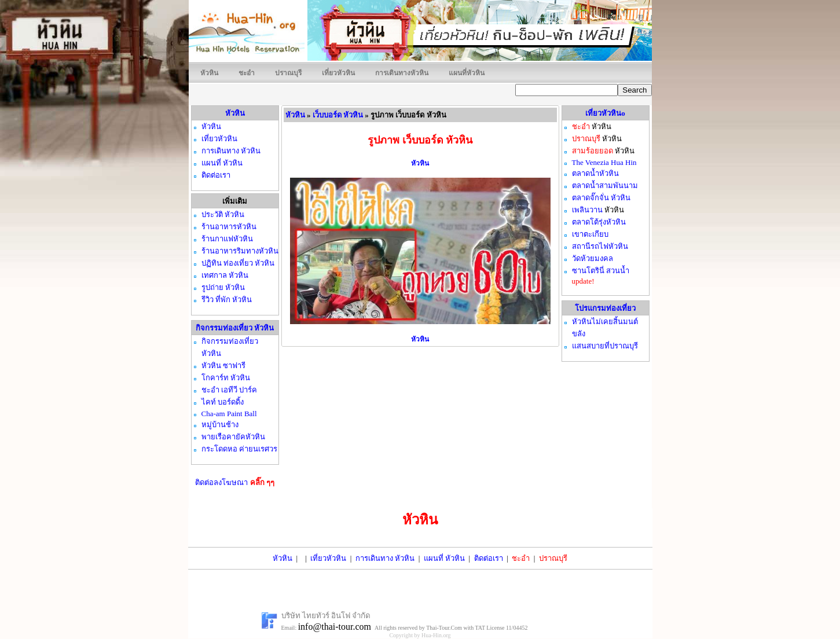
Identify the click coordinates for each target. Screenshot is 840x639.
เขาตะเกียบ (590, 234)
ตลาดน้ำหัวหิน (595, 173)
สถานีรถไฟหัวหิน (600, 246)
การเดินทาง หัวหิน (385, 558)
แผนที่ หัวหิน (444, 558)
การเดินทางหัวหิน (402, 73)
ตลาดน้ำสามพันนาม (605, 186)
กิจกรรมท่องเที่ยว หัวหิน (235, 328)
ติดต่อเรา (489, 558)
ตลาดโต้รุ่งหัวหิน (599, 222)
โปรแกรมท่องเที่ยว (605, 308)
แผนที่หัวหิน (467, 73)
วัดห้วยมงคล (593, 258)
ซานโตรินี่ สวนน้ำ (601, 271)
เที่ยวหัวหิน (338, 73)
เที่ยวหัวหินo (605, 113)
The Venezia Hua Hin (604, 162)
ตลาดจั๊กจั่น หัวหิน (601, 198)
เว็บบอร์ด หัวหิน (338, 115)
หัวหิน (209, 73)
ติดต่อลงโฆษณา (235, 482)
